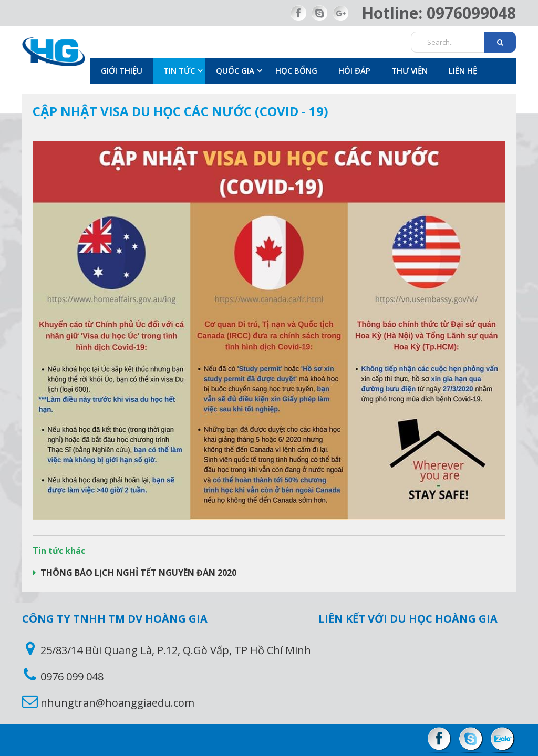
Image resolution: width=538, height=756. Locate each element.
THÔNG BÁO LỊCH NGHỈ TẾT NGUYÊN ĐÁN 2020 (137, 573)
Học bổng (296, 70)
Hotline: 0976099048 (439, 13)
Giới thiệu (122, 70)
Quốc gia (235, 70)
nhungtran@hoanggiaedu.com (117, 703)
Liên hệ (463, 70)
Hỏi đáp (354, 70)
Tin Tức (179, 70)
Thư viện (410, 70)
